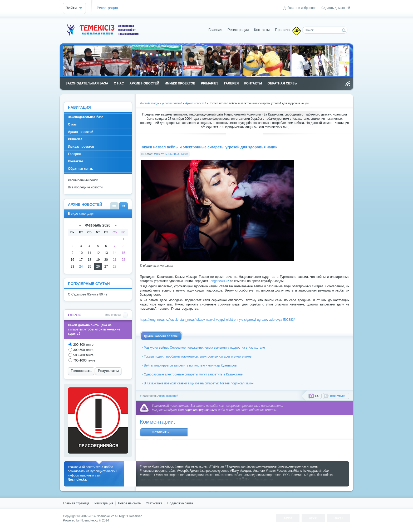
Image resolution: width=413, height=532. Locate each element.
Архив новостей (168, 396)
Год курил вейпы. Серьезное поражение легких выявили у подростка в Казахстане (204, 348)
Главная (215, 30)
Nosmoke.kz (105, 516)
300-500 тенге (83, 350)
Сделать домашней (336, 8)
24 (81, 267)
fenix (157, 154)
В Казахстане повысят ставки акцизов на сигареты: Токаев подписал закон (199, 383)
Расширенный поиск (83, 180)
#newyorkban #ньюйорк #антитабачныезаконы (174, 466)
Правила (282, 30)
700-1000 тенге (84, 360)
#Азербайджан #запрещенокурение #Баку (208, 471)
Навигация (79, 107)
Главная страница (76, 503)
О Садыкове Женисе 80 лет (88, 294)
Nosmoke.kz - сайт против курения (102, 30)
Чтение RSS (348, 84)
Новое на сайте (129, 503)
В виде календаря (123, 206)
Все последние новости (85, 187)
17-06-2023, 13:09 (176, 154)
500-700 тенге (83, 355)
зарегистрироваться (201, 410)
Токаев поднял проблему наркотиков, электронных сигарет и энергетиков (198, 357)
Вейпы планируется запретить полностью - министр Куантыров (190, 365)
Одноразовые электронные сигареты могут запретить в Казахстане (193, 374)
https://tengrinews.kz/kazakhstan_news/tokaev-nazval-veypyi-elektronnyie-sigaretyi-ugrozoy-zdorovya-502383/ (217, 320)
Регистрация (107, 8)
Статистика (154, 503)
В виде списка (114, 206)
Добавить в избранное (300, 8)
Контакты (262, 30)
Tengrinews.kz (219, 281)
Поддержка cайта (180, 503)
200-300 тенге (83, 345)
